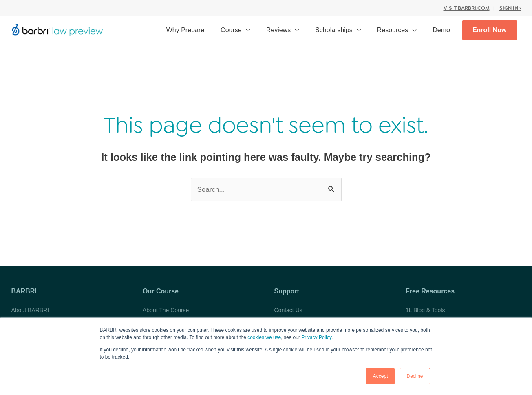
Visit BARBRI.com (467, 8)
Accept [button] (381, 376)
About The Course (166, 310)
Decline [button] (415, 376)
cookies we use (264, 337)
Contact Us (288, 310)
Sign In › (510, 8)
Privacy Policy (316, 337)
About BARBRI (30, 310)
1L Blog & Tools (425, 310)
